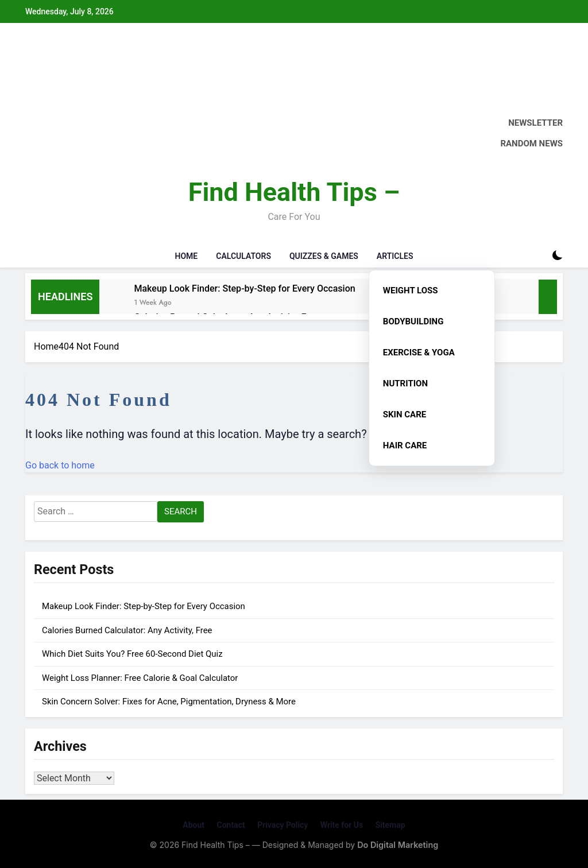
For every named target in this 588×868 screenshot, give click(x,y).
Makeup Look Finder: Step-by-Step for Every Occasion (244, 288)
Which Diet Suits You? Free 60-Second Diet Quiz (132, 654)
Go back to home (60, 465)
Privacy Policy (283, 825)
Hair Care (405, 445)
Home (187, 256)
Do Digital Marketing (398, 845)
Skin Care (405, 414)
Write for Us (342, 825)
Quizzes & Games (324, 256)
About (194, 825)
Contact (231, 825)
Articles (395, 256)
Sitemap (390, 825)
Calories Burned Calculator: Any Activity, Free (127, 630)
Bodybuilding (413, 321)
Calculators (243, 256)
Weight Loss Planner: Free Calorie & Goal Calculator (140, 678)
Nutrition (405, 383)
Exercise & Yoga (419, 352)
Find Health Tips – (294, 192)
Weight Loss (411, 290)
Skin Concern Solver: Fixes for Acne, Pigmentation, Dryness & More (169, 702)
